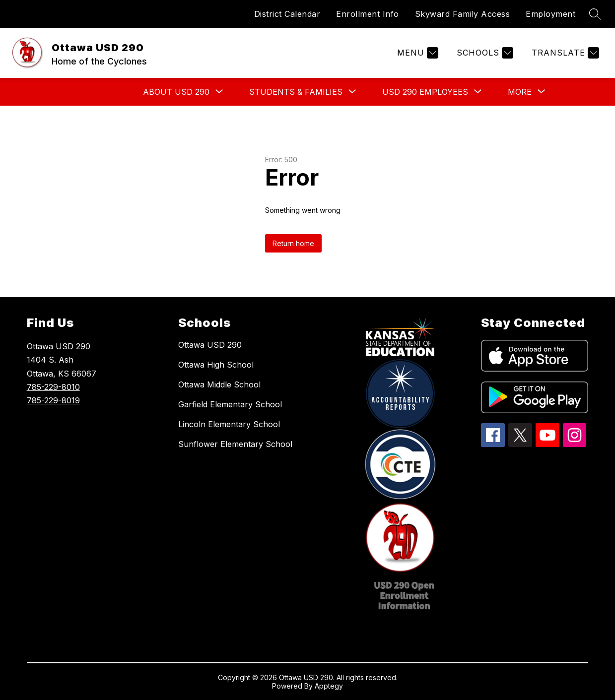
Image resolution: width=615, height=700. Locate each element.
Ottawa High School (216, 365)
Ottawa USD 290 (210, 345)
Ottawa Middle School (219, 384)
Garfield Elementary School (230, 404)
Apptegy (329, 686)
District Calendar (287, 14)
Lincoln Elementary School (229, 424)
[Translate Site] (564, 53)
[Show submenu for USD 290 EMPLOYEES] (425, 92)
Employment (550, 14)
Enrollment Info (368, 14)
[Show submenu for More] (520, 92)
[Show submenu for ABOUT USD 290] (176, 92)
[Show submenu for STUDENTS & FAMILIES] (296, 92)
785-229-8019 (53, 400)
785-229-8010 (53, 387)
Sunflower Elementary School (235, 444)
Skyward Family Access (463, 14)
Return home (293, 243)
